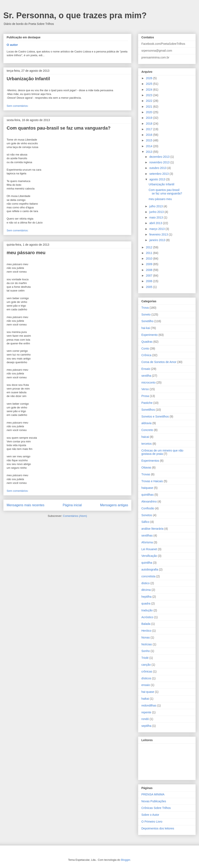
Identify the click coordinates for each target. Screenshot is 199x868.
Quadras (147, 342)
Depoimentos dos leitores (158, 828)
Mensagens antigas (114, 505)
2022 (150, 101)
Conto (145, 348)
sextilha (146, 376)
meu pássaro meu (26, 253)
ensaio (146, 685)
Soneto (146, 314)
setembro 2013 (159, 174)
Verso (145, 389)
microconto (148, 382)
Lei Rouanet (149, 549)
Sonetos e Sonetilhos (155, 416)
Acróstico (147, 617)
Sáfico (145, 522)
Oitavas (146, 467)
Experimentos (150, 461)
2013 (150, 152)
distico (146, 583)
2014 (150, 146)
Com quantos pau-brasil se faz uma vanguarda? (59, 128)
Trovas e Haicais (152, 481)
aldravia (146, 423)
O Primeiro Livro (152, 822)
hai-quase (148, 692)
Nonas (146, 637)
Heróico (146, 631)
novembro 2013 (160, 162)
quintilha (147, 563)
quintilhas (147, 495)
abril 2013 (156, 223)
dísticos (146, 678)
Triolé (145, 658)
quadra (146, 603)
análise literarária (152, 529)
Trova (145, 308)
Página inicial (72, 505)
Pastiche (147, 403)
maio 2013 (156, 217)
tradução (147, 610)
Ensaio (146, 369)
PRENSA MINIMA (153, 794)
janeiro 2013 (158, 240)
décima (146, 590)
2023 (150, 95)
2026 (150, 78)
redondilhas (149, 705)
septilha (146, 726)
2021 (150, 107)
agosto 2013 (158, 179)
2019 (150, 118)
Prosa (145, 396)
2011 (150, 253)
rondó (145, 719)
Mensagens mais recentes (25, 505)
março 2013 (157, 229)
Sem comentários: (18, 106)
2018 (150, 124)
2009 (150, 264)
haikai (145, 699)
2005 (150, 287)
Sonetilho (147, 321)
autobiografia (150, 569)
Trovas (146, 474)
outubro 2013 (158, 168)
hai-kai (146, 328)
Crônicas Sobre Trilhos (156, 808)
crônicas (147, 671)
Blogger (126, 860)
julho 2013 (156, 206)
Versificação (149, 556)
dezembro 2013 (160, 157)
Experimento (150, 335)
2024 (150, 90)
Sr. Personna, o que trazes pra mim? (75, 15)
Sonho (146, 651)
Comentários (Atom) (75, 516)
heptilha (146, 597)
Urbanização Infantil (28, 79)
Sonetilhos (148, 410)
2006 (150, 281)
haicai (145, 437)
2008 (150, 270)
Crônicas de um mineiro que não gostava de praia (162, 452)
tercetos (147, 444)
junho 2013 (157, 212)
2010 (150, 259)
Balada (146, 624)
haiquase (147, 488)
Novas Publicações (154, 801)
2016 (150, 135)
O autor (12, 45)
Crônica (146, 355)
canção (146, 665)
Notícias (147, 644)
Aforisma (147, 542)
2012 (150, 247)
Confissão (148, 508)
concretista (148, 576)
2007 (150, 276)
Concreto (147, 430)
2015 (150, 140)
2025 (150, 84)
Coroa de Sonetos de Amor (159, 362)
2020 (150, 112)
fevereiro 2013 (159, 234)
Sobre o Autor (150, 815)
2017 (150, 129)
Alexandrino (149, 501)
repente (146, 712)
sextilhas (147, 535)
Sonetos (147, 515)
